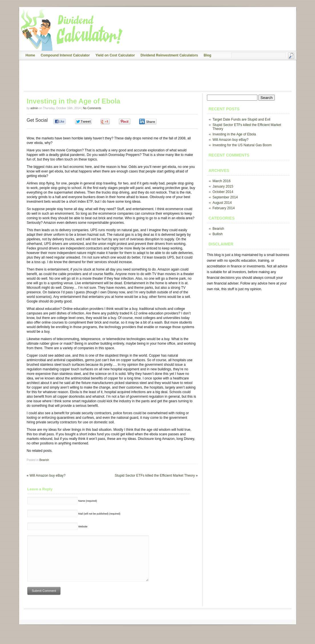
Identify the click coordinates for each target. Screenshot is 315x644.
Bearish (44, 460)
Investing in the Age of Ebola (234, 134)
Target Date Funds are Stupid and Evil (242, 119)
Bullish (218, 234)
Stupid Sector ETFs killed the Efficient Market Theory (155, 476)
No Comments (92, 108)
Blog (208, 55)
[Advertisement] (125, 76)
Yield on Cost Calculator (115, 55)
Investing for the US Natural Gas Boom (242, 145)
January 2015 (223, 186)
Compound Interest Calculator (65, 55)
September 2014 (225, 197)
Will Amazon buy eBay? (48, 476)
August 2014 (222, 203)
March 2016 (222, 181)
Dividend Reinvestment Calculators (169, 55)
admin (34, 108)
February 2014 (224, 208)
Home (30, 55)
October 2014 (223, 192)
